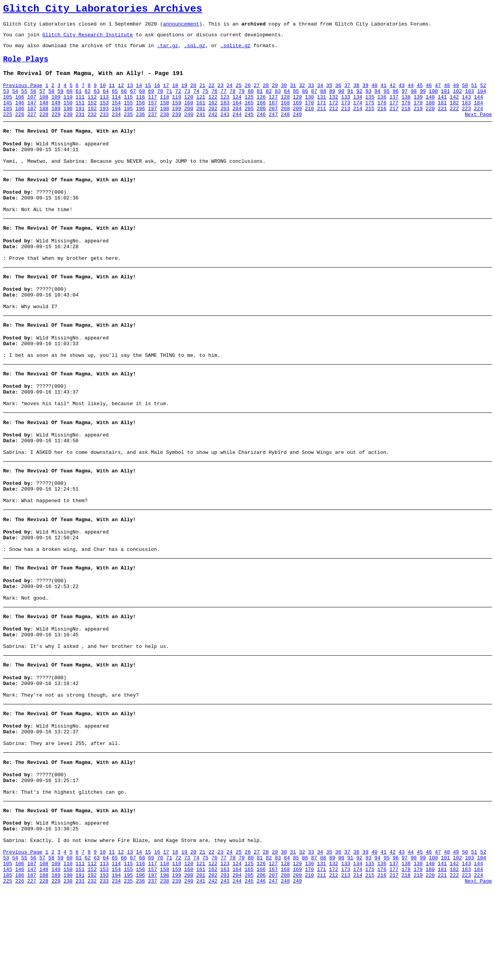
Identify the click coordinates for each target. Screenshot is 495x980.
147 (32, 116)
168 (285, 116)
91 (350, 102)
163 (225, 116)
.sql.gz (195, 51)
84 (287, 102)
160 (189, 116)
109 (56, 109)
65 (115, 102)
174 (358, 116)
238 (165, 130)
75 (205, 102)
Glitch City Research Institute (87, 39)
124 (237, 109)
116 (140, 109)
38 (357, 95)
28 (266, 95)
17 (166, 95)
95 (387, 102)
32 (302, 95)
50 (465, 95)
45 (420, 95)
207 (273, 123)
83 (278, 102)
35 (329, 95)
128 (285, 109)
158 (165, 116)
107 (32, 109)
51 (474, 95)
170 (309, 116)
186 (20, 123)
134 (358, 109)
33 (311, 95)
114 (116, 109)
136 (382, 109)
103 (469, 102)
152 (92, 116)
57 (43, 102)
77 (224, 102)
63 (97, 102)
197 (153, 123)
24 (230, 95)
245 (249, 130)
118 (165, 109)
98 (414, 102)
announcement (181, 27)
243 (225, 130)
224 (479, 123)
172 (334, 116)
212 (334, 123)
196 (140, 123)
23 (220, 95)
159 (177, 116)
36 (338, 95)
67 (133, 102)
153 (104, 116)
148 (44, 116)
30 (284, 95)
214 (358, 123)
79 (242, 102)
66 (124, 102)
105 (8, 109)
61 (79, 102)
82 (269, 102)
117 (153, 109)
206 (261, 123)
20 (193, 95)
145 (8, 116)
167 (273, 116)
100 (433, 102)
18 (175, 95)
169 (297, 116)
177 (394, 116)
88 (323, 102)
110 (68, 109)
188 (44, 123)
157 (153, 116)
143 (466, 109)
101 (445, 102)
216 (382, 123)
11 (112, 95)
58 (51, 102)
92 (359, 102)
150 (68, 116)
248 (285, 130)
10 (103, 95)
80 (251, 102)
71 (169, 102)
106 (20, 109)
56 (33, 102)
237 (153, 130)
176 (382, 116)
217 (394, 123)
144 (479, 109)
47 (438, 95)
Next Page (478, 130)
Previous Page (23, 95)
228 (44, 130)
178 (406, 116)
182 (454, 116)
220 (430, 123)
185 (8, 123)
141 (442, 109)
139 (418, 109)
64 (106, 102)
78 (233, 102)
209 (297, 123)
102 (457, 102)
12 (121, 95)
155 (128, 116)
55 (24, 102)
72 (178, 102)
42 (393, 95)
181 (442, 116)
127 (273, 109)
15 (148, 95)
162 (213, 116)
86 (305, 102)
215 (370, 123)
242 (213, 130)
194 (116, 123)
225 (8, 130)
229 (56, 130)
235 (128, 130)
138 (406, 109)
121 (201, 109)
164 (237, 116)
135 (370, 109)
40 (375, 95)
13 (130, 95)
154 (116, 116)
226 (20, 130)
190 (68, 123)
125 (249, 109)
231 (80, 130)
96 (396, 102)
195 (128, 123)
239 (177, 130)
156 (140, 116)
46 (429, 95)
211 (322, 123)
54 (15, 102)
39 (365, 95)
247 (273, 130)
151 (80, 116)
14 (139, 95)
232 (92, 130)
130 (309, 109)
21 (202, 95)
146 (20, 116)
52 (483, 95)
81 (260, 102)
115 (128, 109)
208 (285, 123)
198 (165, 123)
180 (430, 116)
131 (322, 109)
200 (189, 123)
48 (447, 95)
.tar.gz (168, 51)
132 (334, 109)
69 (151, 102)
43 (402, 95)
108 (44, 109)
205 (249, 123)
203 (225, 123)
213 (346, 123)
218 (406, 123)
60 (70, 102)
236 (140, 130)
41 (384, 95)
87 (314, 102)
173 (346, 116)
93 (369, 102)
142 (454, 109)
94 (377, 102)
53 (6, 102)
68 (142, 102)
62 (88, 102)
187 (32, 123)
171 (322, 116)
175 (370, 116)
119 (177, 109)
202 (213, 123)
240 (189, 130)
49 (456, 95)
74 (196, 102)
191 (80, 123)
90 (341, 102)
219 (418, 123)
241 (201, 130)
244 (237, 130)
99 (423, 102)
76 (215, 102)
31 (293, 95)
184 (479, 116)
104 (482, 102)
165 (249, 116)
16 (157, 95)
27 (257, 95)
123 (225, 109)
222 (454, 123)
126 (261, 109)
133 (346, 109)
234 (116, 130)
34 (320, 95)
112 (92, 109)
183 (466, 116)
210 (309, 123)
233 (104, 130)
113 (104, 109)
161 (201, 116)
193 (104, 123)
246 (261, 130)
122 (213, 109)
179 (418, 116)
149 (56, 116)
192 (92, 123)
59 (61, 102)
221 (442, 123)
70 (160, 102)
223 (466, 123)
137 (394, 109)
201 (201, 123)
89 (332, 102)
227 (32, 130)
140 (430, 109)
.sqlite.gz (236, 51)
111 (80, 109)
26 (248, 95)
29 (275, 95)
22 (212, 95)
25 (239, 95)
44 (411, 95)
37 (347, 95)
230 (68, 130)
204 (237, 123)
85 (296, 102)
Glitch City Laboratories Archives (103, 10)
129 (297, 109)
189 (56, 123)
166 (261, 116)
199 (177, 123)
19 (184, 95)
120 (189, 109)
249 (297, 130)
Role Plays (26, 66)
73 (187, 102)
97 (405, 102)
